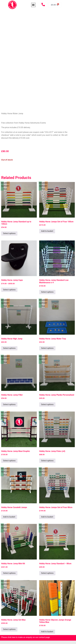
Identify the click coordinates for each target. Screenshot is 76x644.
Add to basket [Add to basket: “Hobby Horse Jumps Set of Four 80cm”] (47, 517)
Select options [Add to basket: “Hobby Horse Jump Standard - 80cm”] (47, 573)
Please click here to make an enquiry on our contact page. (26, 637)
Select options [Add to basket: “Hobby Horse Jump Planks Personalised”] (47, 404)
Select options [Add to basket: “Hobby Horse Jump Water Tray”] (47, 348)
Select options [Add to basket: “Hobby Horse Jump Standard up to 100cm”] (9, 233)
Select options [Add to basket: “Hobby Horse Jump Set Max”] (9, 629)
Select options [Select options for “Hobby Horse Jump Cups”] (9, 290)
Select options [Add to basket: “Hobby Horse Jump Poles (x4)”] (47, 461)
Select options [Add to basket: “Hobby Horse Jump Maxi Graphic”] (9, 461)
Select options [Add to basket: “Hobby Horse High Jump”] (9, 348)
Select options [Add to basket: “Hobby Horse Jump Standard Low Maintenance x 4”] (47, 292)
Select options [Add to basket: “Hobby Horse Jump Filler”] (9, 404)
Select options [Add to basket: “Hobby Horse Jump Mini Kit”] (9, 573)
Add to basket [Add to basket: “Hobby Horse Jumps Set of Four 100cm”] (47, 231)
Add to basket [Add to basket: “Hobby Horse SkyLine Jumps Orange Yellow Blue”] (47, 632)
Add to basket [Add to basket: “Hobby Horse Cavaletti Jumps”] (9, 517)
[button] (33, 5)
